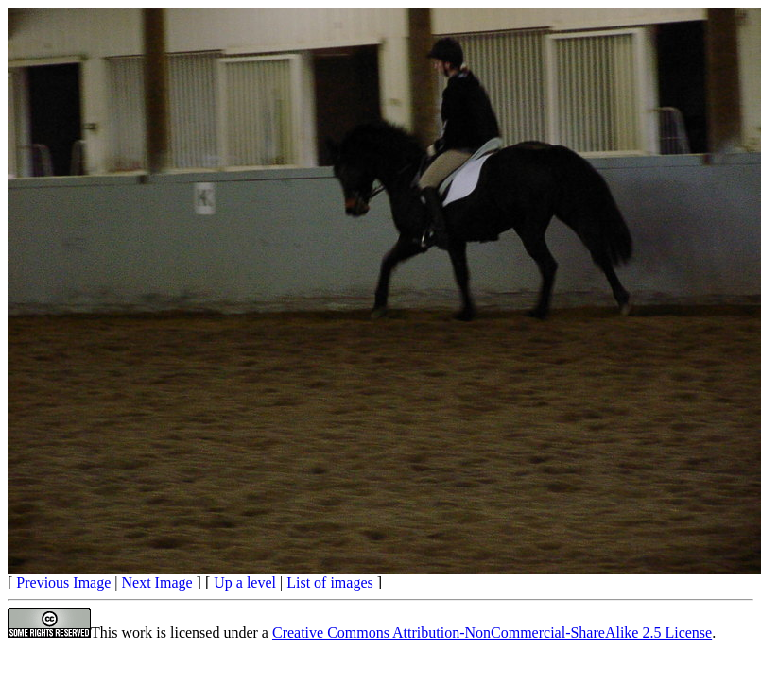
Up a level (245, 582)
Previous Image (63, 582)
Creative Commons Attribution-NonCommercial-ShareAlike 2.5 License (492, 632)
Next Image (157, 582)
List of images (330, 582)
